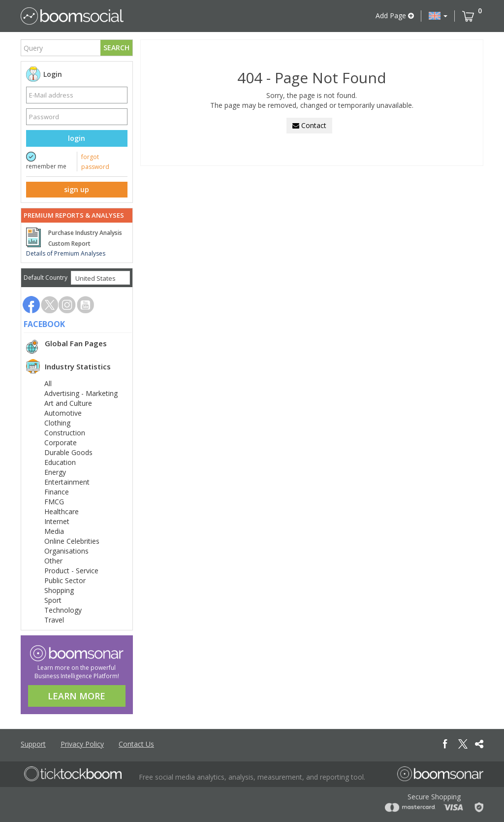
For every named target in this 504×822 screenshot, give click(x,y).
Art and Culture (68, 403)
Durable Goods (68, 452)
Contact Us (136, 744)
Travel (54, 620)
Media (54, 531)
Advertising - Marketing (81, 393)
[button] (438, 16)
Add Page (395, 16)
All (48, 383)
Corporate (61, 443)
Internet (57, 521)
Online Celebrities (72, 541)
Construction (65, 433)
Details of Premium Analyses (66, 253)
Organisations (66, 551)
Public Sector (65, 580)
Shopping (59, 590)
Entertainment (67, 482)
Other (53, 561)
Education (60, 462)
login (77, 138)
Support (33, 744)
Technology (63, 610)
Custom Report (69, 244)
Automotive (63, 413)
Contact (309, 125)
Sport (53, 600)
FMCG (54, 502)
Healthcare (62, 511)
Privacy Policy (82, 744)
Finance (57, 492)
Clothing (57, 423)
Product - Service (71, 571)
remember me (46, 166)
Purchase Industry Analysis (85, 233)
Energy (55, 472)
